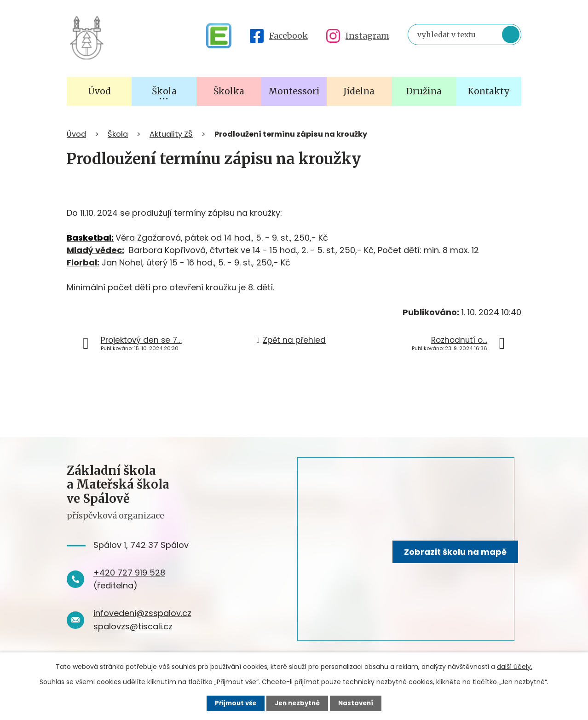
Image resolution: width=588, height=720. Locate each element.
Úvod (76, 134)
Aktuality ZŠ (171, 134)
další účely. (515, 666)
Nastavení (358, 703)
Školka (229, 91)
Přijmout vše (233, 703)
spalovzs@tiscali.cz (133, 626)
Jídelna (359, 91)
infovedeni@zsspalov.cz (142, 613)
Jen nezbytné (297, 703)
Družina (424, 91)
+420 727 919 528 (129, 573)
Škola (118, 134)
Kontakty (489, 91)
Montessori (294, 91)
